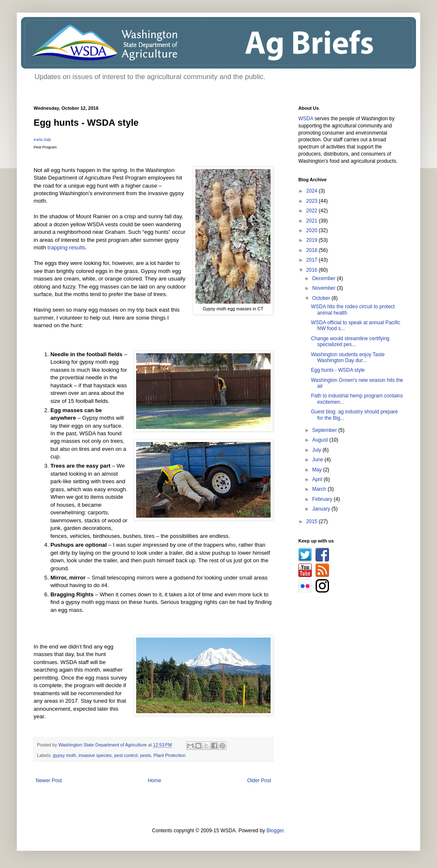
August (321, 440)
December (325, 278)
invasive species (95, 755)
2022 (313, 211)
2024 (313, 191)
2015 (313, 521)
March (320, 489)
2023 (313, 201)
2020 (313, 230)
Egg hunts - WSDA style (338, 370)
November (325, 288)
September (325, 430)
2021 (313, 221)
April (318, 479)
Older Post (259, 781)
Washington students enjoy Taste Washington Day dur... (348, 357)
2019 (313, 240)
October (322, 298)
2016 (313, 270)
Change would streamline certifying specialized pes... (350, 341)
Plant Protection (169, 755)
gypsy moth (64, 755)
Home (155, 781)
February (323, 499)
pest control (126, 755)
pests (146, 755)
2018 (313, 250)
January (322, 509)
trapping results (66, 247)
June (318, 460)
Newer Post (49, 781)
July (317, 450)
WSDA (306, 119)
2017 (313, 260)
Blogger (275, 831)
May (318, 470)
